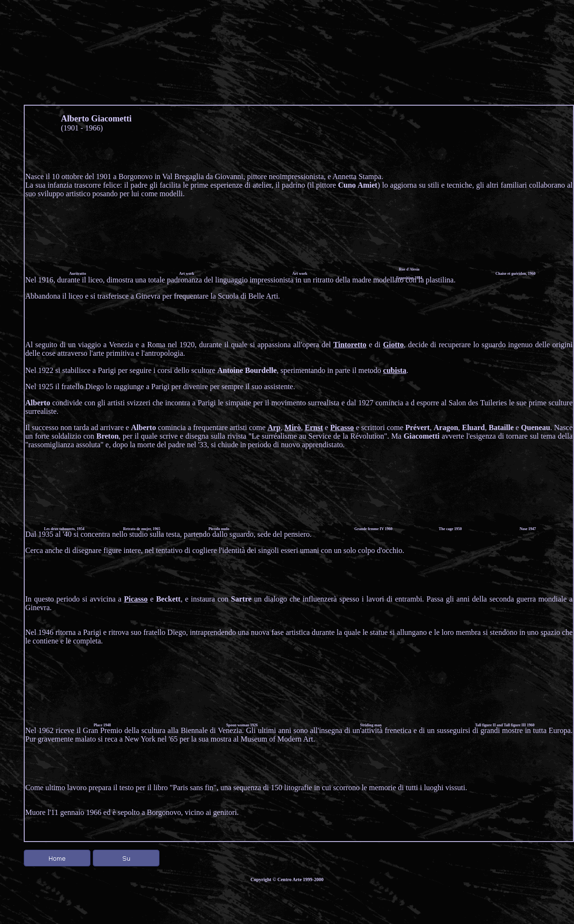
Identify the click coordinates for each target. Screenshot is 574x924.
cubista (395, 370)
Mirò (293, 427)
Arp (274, 427)
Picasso (342, 427)
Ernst (314, 427)
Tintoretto (350, 345)
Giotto (394, 345)
